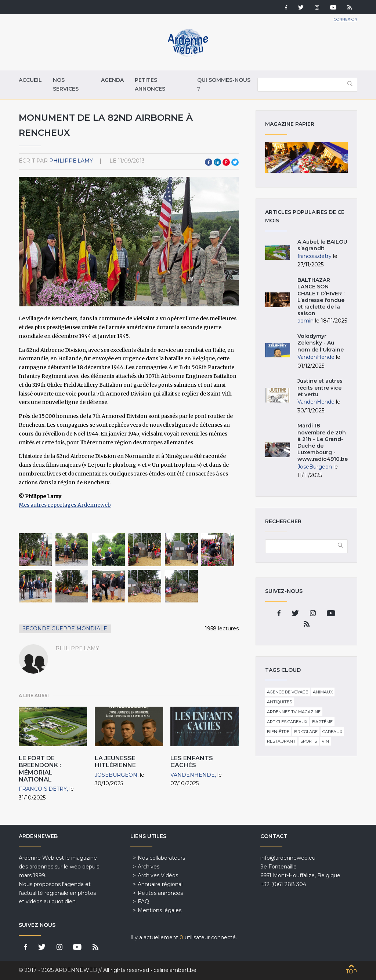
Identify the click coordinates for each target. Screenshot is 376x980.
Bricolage (306, 732)
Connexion (346, 19)
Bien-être (278, 732)
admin (305, 321)
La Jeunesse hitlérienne (115, 762)
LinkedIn (217, 162)
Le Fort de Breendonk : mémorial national (40, 769)
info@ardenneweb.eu (288, 858)
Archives (149, 867)
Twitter (235, 162)
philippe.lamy (71, 161)
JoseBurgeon (116, 775)
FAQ (143, 901)
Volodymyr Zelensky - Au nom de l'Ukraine (321, 343)
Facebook (209, 162)
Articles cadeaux (287, 722)
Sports (309, 741)
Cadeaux (332, 732)
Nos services (66, 84)
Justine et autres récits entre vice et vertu (320, 387)
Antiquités (279, 702)
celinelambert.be (175, 970)
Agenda (112, 80)
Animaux (323, 692)
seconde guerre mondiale (65, 629)
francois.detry (43, 789)
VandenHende (193, 775)
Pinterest (226, 162)
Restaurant (281, 741)
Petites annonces (150, 84)
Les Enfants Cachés (192, 762)
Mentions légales (160, 910)
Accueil (30, 80)
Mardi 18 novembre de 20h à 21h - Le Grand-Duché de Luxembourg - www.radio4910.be (323, 442)
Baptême (322, 722)
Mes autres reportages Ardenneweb (65, 505)
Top (352, 972)
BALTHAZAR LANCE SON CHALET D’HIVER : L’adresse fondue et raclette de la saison (322, 297)
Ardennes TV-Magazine (294, 712)
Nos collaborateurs (161, 858)
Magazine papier (306, 157)
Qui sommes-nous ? (224, 84)
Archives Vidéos (158, 875)
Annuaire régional (160, 884)
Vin (325, 741)
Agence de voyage (288, 692)
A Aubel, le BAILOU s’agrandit (322, 245)
